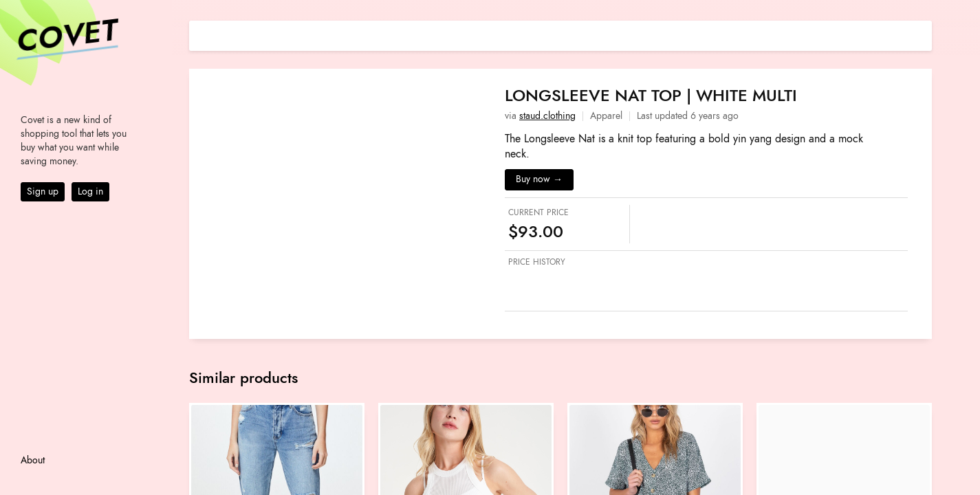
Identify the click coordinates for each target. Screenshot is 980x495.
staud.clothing (547, 116)
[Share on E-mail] (922, 34)
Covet (66, 37)
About (33, 460)
